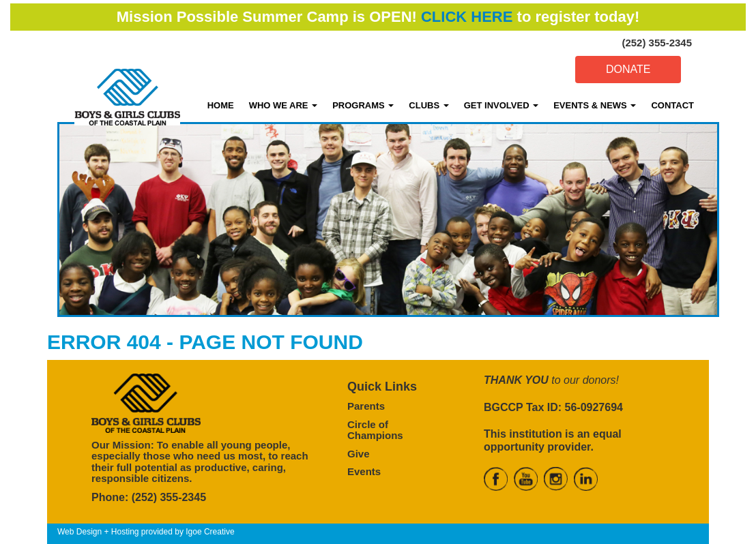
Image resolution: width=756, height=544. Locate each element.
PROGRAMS (363, 105)
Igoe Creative (210, 532)
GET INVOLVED (501, 105)
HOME (221, 105)
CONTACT (672, 105)
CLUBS (428, 105)
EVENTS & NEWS (595, 105)
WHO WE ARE (283, 105)
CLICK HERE (467, 17)
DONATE (628, 69)
